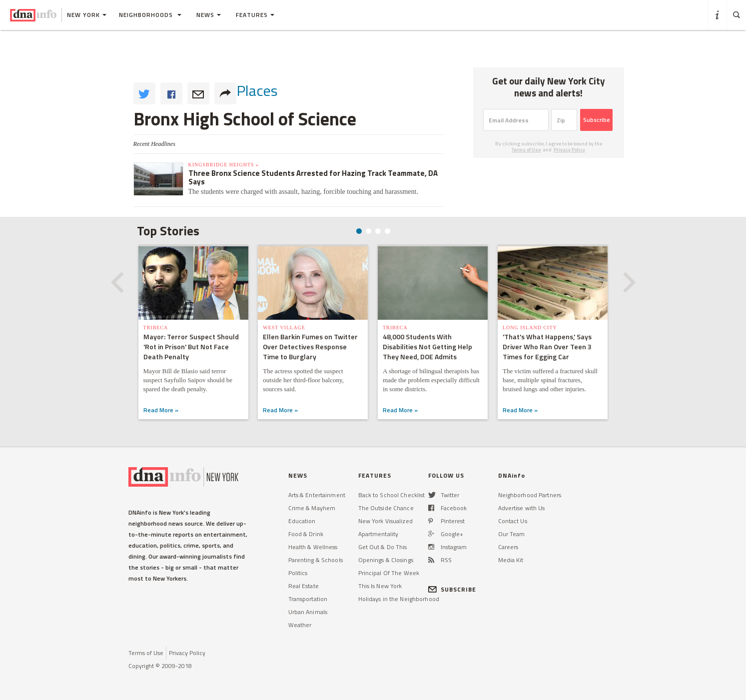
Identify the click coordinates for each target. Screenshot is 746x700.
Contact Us (513, 521)
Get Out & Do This (383, 547)
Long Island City (530, 328)
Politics (298, 573)
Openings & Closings (386, 560)
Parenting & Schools (316, 560)
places (257, 90)
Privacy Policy (569, 150)
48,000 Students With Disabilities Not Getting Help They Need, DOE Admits (427, 347)
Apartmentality (378, 534)
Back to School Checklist (392, 495)
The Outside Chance (386, 508)
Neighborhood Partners (530, 495)
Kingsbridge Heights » (224, 165)
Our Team (512, 534)
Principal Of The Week (389, 573)
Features (255, 15)
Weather (300, 625)
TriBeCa (155, 328)
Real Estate (304, 586)
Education (302, 521)
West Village (284, 328)
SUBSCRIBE (452, 589)
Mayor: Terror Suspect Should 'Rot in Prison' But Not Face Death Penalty (191, 347)
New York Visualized (385, 521)
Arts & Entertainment (317, 495)
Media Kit (511, 560)
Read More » (160, 410)
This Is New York (380, 586)
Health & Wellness (313, 547)
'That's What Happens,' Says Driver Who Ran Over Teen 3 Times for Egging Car (547, 347)
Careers (508, 547)
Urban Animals (308, 612)
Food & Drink (306, 534)
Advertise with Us (522, 508)
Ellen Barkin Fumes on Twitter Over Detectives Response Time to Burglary (310, 347)
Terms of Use (526, 150)
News (209, 15)
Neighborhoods (150, 15)
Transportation (308, 599)
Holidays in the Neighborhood (399, 599)
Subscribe (597, 120)
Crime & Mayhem (312, 508)
